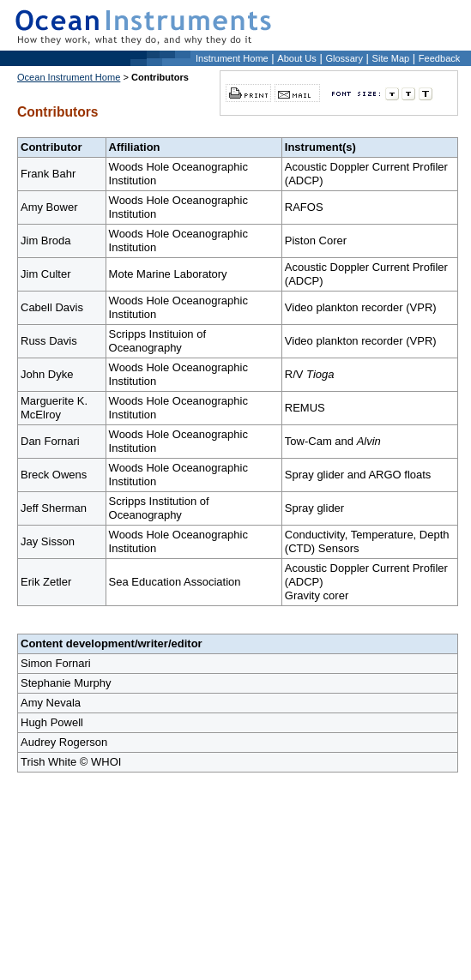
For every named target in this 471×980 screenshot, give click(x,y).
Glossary (344, 58)
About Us (296, 58)
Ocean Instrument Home (69, 77)
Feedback (440, 58)
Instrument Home (232, 58)
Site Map (391, 58)
